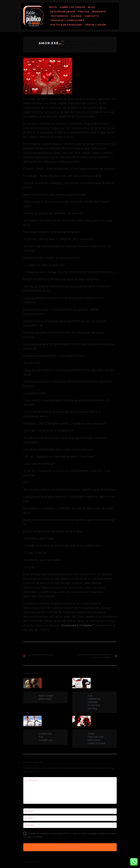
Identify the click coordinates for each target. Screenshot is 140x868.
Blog (92, 7)
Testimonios (59, 16)
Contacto (92, 16)
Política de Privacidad (66, 25)
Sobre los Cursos (72, 7)
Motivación (92, 44)
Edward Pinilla (72, 41)
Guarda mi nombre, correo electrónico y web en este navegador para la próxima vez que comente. (70, 835)
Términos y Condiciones (67, 20)
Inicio (53, 7)
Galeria (76, 16)
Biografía (99, 12)
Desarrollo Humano (75, 44)
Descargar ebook (63, 12)
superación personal (72, 48)
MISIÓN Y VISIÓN (96, 25)
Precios (84, 12)
